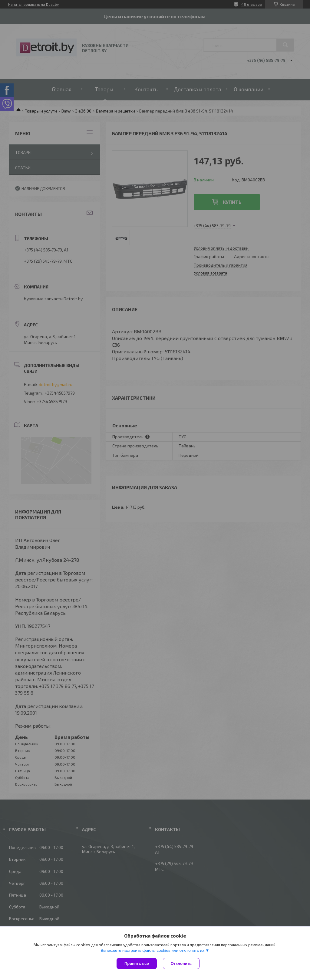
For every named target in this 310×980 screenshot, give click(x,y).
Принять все (137, 963)
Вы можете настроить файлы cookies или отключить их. (153, 950)
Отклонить (181, 963)
